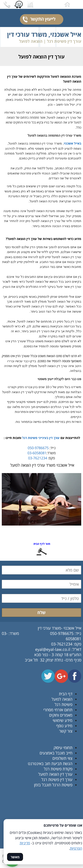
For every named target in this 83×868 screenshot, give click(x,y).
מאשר (15, 857)
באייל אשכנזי (72, 143)
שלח (41, 613)
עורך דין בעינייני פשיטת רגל (41, 438)
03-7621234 (38, 458)
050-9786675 (38, 448)
